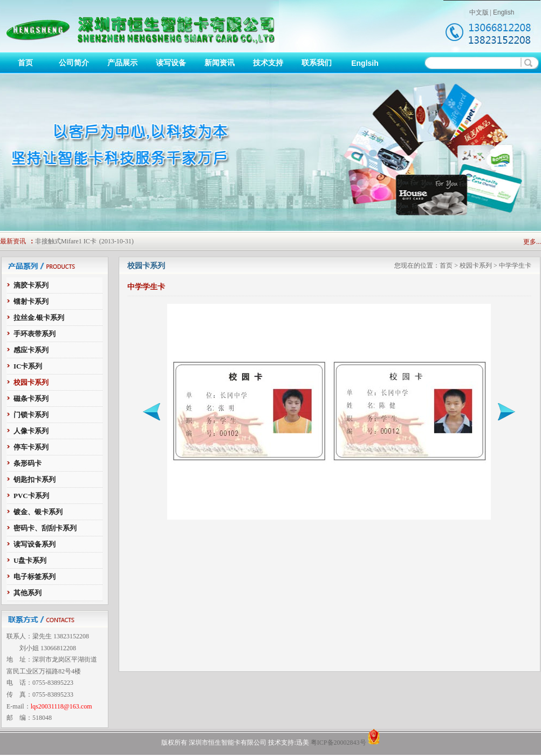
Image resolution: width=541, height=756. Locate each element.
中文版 (479, 12)
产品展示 (122, 63)
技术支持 (268, 63)
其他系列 (28, 593)
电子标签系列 (35, 577)
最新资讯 (13, 241)
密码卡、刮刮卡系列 (45, 528)
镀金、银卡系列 (38, 512)
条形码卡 (28, 463)
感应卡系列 (31, 350)
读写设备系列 (35, 544)
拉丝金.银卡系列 (39, 318)
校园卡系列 (31, 382)
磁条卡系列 (31, 399)
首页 (25, 63)
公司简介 (74, 63)
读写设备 (171, 63)
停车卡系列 (31, 447)
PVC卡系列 (31, 496)
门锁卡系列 (31, 415)
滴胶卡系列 (31, 285)
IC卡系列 (28, 366)
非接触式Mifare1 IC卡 (66, 241)
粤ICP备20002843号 (338, 743)
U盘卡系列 (30, 560)
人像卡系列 (31, 431)
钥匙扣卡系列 (35, 479)
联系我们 (317, 63)
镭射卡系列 (31, 301)
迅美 (303, 743)
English (504, 12)
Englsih (365, 63)
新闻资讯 (220, 63)
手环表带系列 (35, 334)
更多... (532, 242)
